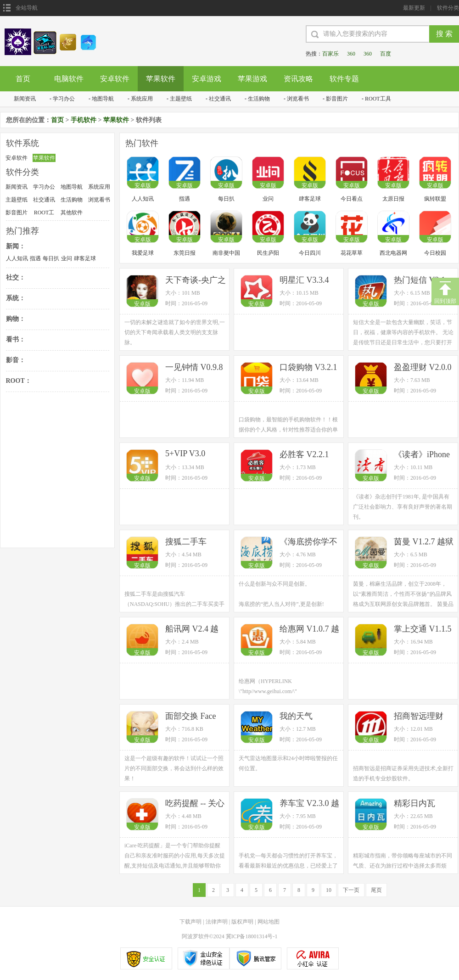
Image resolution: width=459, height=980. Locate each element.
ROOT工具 (378, 99)
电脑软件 (69, 79)
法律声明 (217, 922)
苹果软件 (161, 79)
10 (329, 890)
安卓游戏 (207, 79)
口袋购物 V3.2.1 (308, 367)
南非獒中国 (226, 253)
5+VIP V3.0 (185, 454)
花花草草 (352, 253)
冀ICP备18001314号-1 (252, 936)
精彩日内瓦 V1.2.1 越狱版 (419, 804)
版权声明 (242, 922)
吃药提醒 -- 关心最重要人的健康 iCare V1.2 (195, 804)
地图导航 (103, 99)
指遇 (35, 258)
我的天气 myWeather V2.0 (308, 717)
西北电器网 (393, 253)
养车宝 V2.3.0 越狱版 (309, 804)
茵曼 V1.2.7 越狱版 (424, 542)
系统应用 (142, 99)
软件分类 (448, 8)
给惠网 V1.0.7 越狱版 (309, 630)
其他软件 (72, 213)
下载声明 (190, 922)
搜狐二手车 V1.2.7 (186, 542)
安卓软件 (115, 79)
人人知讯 (17, 258)
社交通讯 (220, 99)
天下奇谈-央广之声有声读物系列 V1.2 (196, 281)
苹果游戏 (252, 79)
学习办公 (64, 99)
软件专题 (344, 79)
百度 (386, 54)
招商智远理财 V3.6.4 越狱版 (419, 717)
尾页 (376, 890)
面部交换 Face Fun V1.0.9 (190, 717)
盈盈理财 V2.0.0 (423, 367)
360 (351, 54)
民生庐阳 (268, 253)
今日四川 (310, 253)
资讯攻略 (298, 79)
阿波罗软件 (196, 936)
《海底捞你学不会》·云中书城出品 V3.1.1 (310, 542)
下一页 (351, 890)
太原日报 (393, 199)
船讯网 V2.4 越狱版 (192, 630)
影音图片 (337, 99)
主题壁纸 (181, 99)
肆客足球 (85, 258)
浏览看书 (298, 99)
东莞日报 (185, 253)
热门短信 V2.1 (420, 280)
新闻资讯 (25, 99)
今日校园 (435, 253)
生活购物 (259, 99)
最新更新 (414, 8)
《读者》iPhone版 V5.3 (422, 455)
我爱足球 (143, 253)
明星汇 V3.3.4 (304, 280)
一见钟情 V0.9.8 (194, 367)
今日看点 (352, 199)
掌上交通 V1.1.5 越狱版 (423, 630)
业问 (67, 258)
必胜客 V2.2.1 (304, 454)
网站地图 (269, 922)
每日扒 (51, 258)
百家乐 (330, 54)
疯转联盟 (435, 199)
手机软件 (84, 120)
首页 (23, 79)
